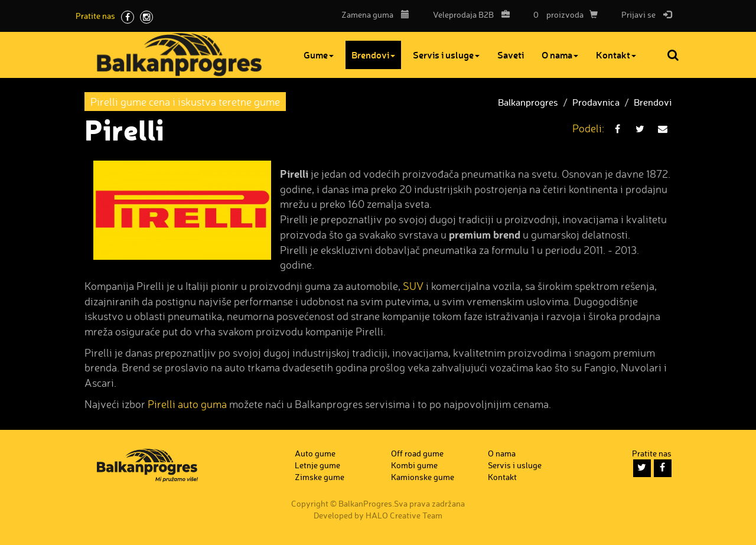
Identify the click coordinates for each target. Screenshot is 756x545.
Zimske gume (320, 477)
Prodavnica (596, 102)
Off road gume (417, 453)
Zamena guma (375, 14)
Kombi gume (414, 465)
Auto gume (315, 453)
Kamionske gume (423, 477)
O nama (565, 55)
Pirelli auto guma (187, 404)
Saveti (515, 55)
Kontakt (621, 55)
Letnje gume (317, 465)
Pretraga (674, 55)
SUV (413, 286)
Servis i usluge (451, 55)
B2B (468, 14)
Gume (323, 55)
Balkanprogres (528, 102)
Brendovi (378, 55)
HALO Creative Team (404, 515)
